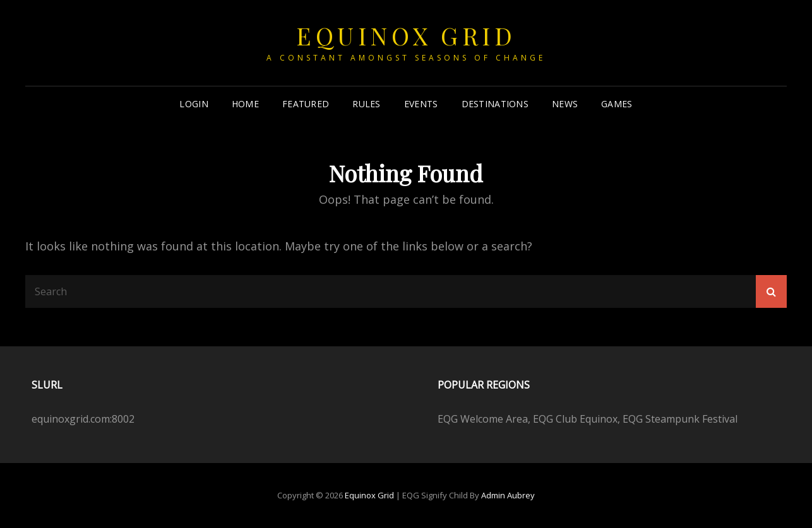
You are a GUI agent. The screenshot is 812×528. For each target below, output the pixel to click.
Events (421, 104)
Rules (366, 104)
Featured (306, 104)
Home (245, 104)
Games (617, 104)
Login (194, 104)
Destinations (495, 104)
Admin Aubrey (508, 495)
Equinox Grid (406, 36)
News (565, 104)
